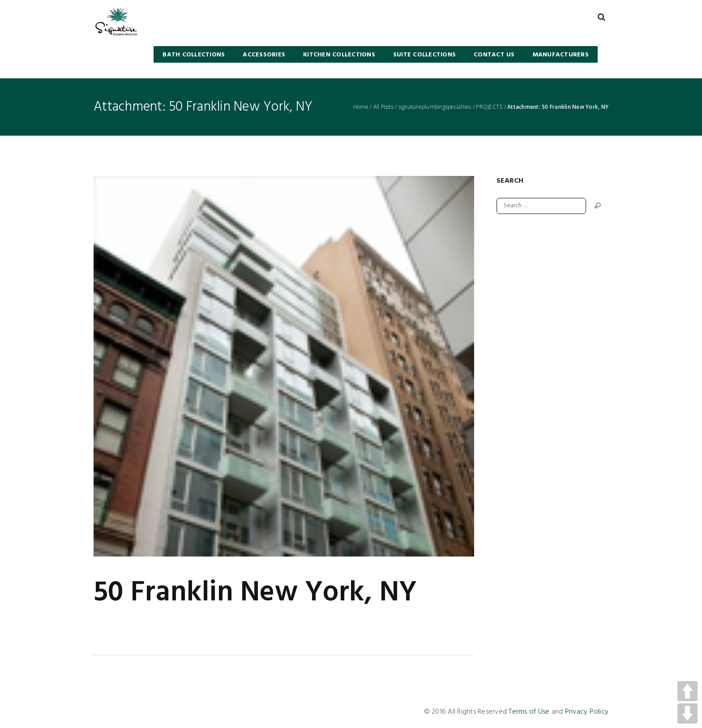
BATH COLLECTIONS (194, 55)
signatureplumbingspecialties (435, 107)
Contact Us (494, 55)
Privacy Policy (587, 712)
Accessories (264, 55)
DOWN (687, 713)
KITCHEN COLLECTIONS (339, 55)
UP (687, 691)
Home (361, 107)
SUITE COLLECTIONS (424, 55)
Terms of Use (529, 712)
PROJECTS (489, 107)
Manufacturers (561, 55)
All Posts (383, 107)
